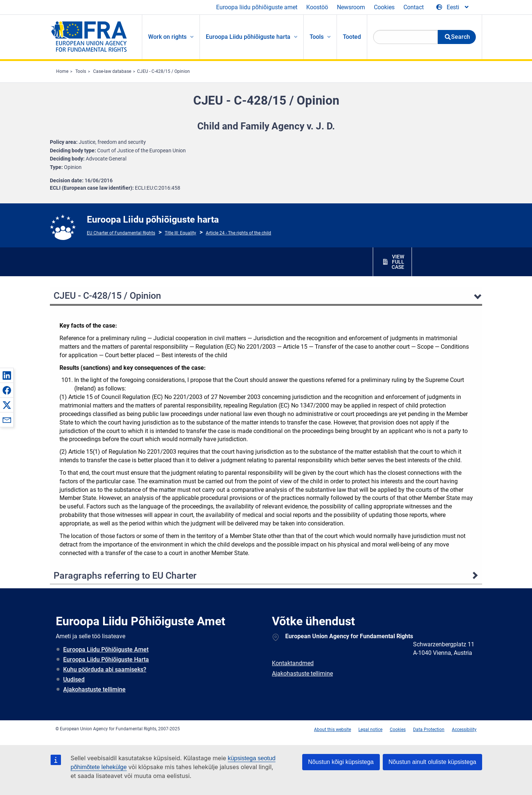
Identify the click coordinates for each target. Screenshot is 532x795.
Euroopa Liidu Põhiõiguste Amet (106, 649)
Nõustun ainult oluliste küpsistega (432, 762)
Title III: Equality (180, 233)
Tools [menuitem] (317, 37)
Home (62, 71)
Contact (414, 7)
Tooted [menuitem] (352, 37)
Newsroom (351, 7)
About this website (332, 730)
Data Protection (429, 730)
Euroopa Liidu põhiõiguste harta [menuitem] (248, 37)
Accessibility (464, 730)
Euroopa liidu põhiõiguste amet (257, 7)
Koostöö (317, 7)
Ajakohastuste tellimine (94, 689)
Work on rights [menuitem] (167, 37)
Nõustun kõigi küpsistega (341, 762)
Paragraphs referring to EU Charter (125, 576)
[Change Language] (453, 7)
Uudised (74, 679)
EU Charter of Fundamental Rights (121, 233)
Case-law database (112, 71)
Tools (81, 71)
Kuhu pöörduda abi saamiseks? (105, 669)
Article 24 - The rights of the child (238, 233)
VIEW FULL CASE (398, 262)
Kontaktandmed (293, 663)
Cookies (384, 7)
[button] (7, 375)
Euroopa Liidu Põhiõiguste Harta (106, 659)
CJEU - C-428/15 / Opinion (163, 71)
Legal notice (370, 730)
